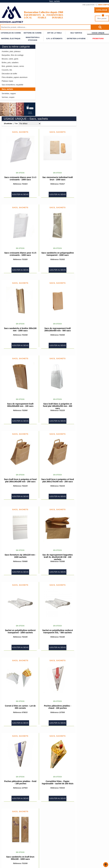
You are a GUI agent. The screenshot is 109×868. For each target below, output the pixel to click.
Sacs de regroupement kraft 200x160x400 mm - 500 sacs (90, 258)
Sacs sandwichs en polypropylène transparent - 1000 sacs (90, 182)
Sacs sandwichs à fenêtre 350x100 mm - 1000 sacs (53, 258)
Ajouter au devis (53, 123)
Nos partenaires (8, 848)
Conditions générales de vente (15, 847)
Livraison (5, 845)
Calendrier (60, 850)
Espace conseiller (9, 852)
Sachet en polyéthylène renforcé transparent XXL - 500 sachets (90, 560)
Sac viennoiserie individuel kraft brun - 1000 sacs (90, 107)
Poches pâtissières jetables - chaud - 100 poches (90, 635)
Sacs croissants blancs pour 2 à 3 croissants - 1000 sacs (53, 107)
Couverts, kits (7, 70)
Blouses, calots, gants (10, 59)
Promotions (98, 39)
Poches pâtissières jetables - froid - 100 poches (53, 711)
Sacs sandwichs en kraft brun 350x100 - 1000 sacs (53, 786)
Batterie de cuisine (33, 33)
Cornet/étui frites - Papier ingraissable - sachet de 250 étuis (90, 711)
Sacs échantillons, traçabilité (12, 85)
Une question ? (89, 5)
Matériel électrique (11, 39)
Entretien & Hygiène (76, 39)
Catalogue (102, 10)
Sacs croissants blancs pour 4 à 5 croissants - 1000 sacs (53, 182)
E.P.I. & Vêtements (54, 39)
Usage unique (98, 33)
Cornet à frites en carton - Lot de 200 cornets (53, 635)
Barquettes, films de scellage (13, 55)
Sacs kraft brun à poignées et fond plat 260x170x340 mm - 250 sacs (90, 409)
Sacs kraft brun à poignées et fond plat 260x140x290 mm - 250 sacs (53, 409)
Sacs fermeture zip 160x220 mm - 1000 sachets (53, 484)
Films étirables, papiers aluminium (15, 77)
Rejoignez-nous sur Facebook (55, 837)
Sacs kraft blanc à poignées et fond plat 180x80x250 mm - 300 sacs (90, 334)
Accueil (5, 843)
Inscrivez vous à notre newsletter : (54, 858)
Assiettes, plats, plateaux (11, 51)
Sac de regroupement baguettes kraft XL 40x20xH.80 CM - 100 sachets (90, 485)
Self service (76, 33)
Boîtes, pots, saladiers (10, 63)
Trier (49, 52)
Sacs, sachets (7, 89)
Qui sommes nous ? (64, 843)
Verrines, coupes (8, 97)
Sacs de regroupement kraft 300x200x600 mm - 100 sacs (53, 333)
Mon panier (102, 18)
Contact (59, 848)
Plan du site (61, 847)
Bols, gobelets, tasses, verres (13, 66)
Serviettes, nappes (9, 94)
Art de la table (54, 33)
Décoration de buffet (9, 74)
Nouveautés (6, 850)
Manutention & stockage (33, 38)
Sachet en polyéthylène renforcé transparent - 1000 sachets (53, 560)
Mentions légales (63, 845)
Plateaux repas (7, 81)
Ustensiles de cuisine (11, 33)
